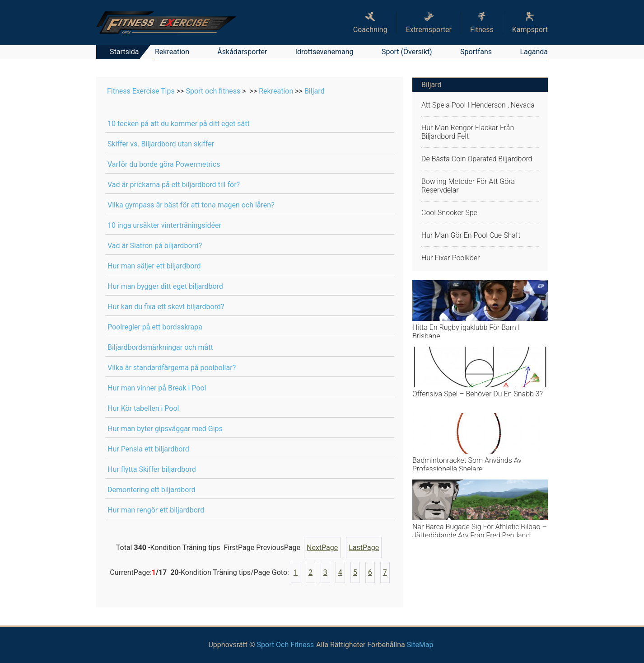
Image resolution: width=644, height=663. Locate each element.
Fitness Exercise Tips (141, 91)
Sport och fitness (213, 91)
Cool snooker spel (450, 213)
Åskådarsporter (242, 52)
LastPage (364, 548)
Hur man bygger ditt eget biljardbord (165, 286)
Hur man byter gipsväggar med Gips (165, 429)
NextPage (322, 548)
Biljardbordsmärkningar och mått (160, 347)
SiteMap (420, 645)
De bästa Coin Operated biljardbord (477, 159)
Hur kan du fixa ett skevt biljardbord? (166, 307)
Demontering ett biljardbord (152, 490)
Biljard (315, 91)
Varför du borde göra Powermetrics (164, 164)
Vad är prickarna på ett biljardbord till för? (174, 185)
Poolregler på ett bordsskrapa (155, 327)
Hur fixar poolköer (450, 258)
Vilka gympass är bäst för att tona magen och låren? (191, 205)
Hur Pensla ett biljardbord (148, 449)
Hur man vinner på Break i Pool (157, 388)
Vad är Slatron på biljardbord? (155, 246)
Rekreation (172, 52)
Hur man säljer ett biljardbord (154, 266)
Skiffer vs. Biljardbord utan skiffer (161, 144)
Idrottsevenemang (324, 52)
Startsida (124, 52)
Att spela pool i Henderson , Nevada (478, 105)
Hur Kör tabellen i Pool (143, 408)
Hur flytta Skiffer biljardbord (152, 469)
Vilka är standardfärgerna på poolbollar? (172, 368)
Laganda (534, 52)
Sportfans (476, 52)
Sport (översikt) (407, 52)
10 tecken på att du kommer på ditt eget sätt (179, 124)
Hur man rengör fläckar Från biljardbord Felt (468, 132)
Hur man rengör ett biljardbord (156, 510)
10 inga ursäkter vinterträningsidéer (164, 225)
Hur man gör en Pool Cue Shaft (471, 235)
